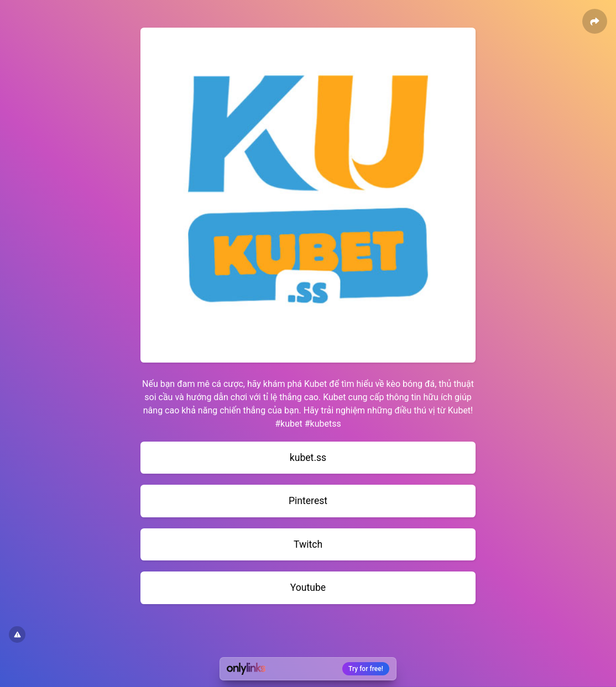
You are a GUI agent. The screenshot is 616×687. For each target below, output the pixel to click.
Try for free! (366, 669)
